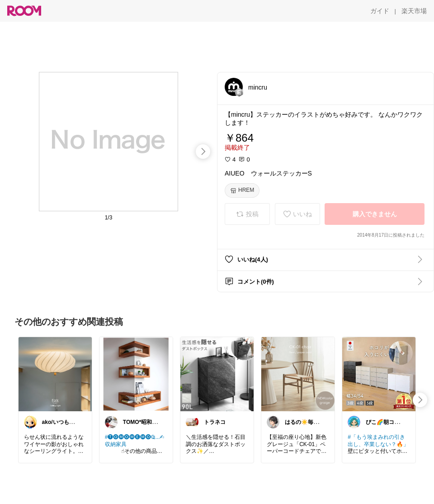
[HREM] (242, 190)
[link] (55, 374)
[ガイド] (380, 11)
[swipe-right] (203, 152)
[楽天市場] (414, 11)
